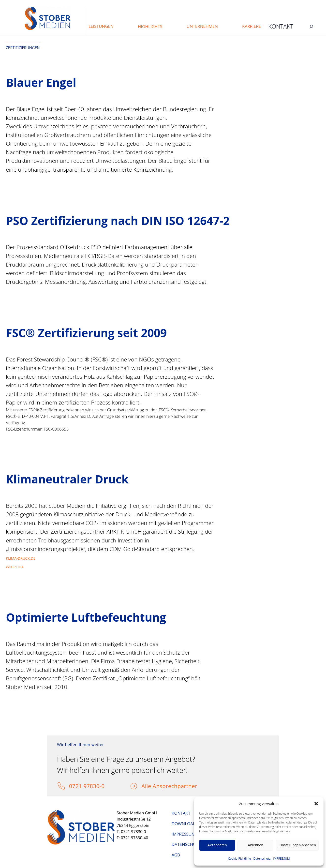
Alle (147, 786)
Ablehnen (255, 845)
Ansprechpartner (175, 786)
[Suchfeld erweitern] (311, 26)
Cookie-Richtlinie (240, 859)
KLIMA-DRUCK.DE (21, 558)
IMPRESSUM (281, 859)
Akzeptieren (217, 845)
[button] (316, 804)
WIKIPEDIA (15, 567)
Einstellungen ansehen (297, 845)
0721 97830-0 (87, 786)
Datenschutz (262, 859)
